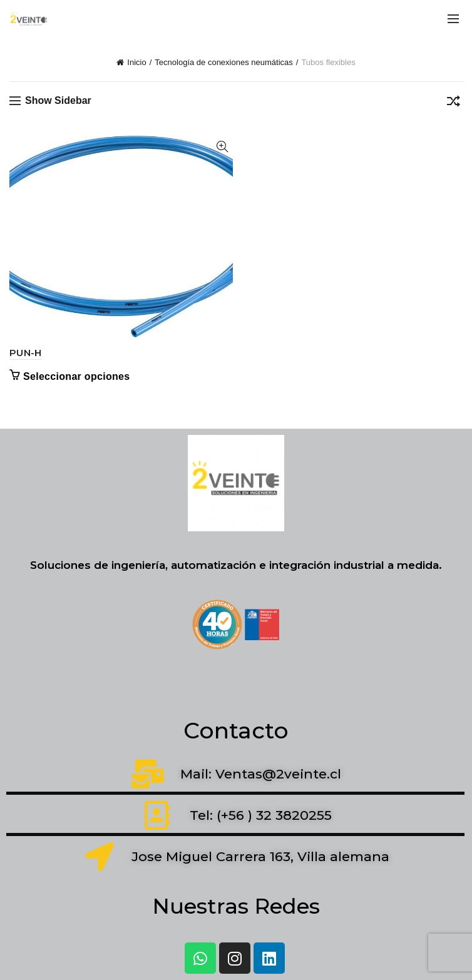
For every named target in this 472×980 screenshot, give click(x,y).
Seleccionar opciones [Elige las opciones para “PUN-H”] (77, 376)
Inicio (136, 62)
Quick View (222, 147)
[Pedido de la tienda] (453, 103)
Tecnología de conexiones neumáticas (223, 62)
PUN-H (26, 353)
